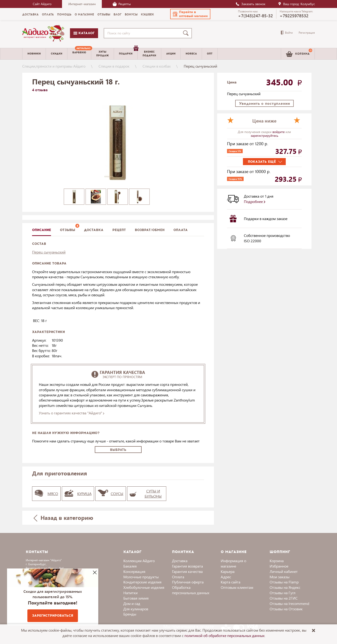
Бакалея (130, 566)
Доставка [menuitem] (30, 14)
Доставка (180, 561)
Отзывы (68, 230)
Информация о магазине (233, 563)
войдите (279, 132)
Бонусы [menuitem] (131, 14)
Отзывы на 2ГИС (284, 598)
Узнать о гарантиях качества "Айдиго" (71, 413)
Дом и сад (132, 603)
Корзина (277, 561)
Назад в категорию (63, 518)
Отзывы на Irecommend (289, 603)
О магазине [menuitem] (84, 14)
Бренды (130, 614)
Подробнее (255, 201)
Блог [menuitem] (117, 14)
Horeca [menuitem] (191, 54)
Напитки (130, 593)
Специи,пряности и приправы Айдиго (54, 66)
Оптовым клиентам (237, 587)
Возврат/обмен (150, 230)
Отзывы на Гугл (282, 593)
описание (42, 230)
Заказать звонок (250, 4)
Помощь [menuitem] (64, 14)
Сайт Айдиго (42, 4)
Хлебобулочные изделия (144, 587)
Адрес (226, 577)
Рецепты (122, 4)
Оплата (181, 230)
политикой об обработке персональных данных (224, 635)
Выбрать (118, 450)
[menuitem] (79, 54)
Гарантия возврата (187, 566)
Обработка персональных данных (191, 590)
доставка (94, 230)
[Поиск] (187, 33)
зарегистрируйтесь (264, 136)
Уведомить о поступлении (264, 103)
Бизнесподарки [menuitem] (149, 54)
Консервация (134, 571)
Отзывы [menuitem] (104, 14)
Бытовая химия (136, 598)
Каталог (84, 33)
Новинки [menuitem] (34, 54)
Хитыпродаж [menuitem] (103, 54)
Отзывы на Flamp (284, 582)
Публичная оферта (188, 582)
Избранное (279, 566)
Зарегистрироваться (53, 616)
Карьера (228, 571)
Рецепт (119, 230)
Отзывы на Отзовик (286, 609)
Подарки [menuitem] (128, 52)
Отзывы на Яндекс (285, 587)
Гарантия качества (187, 571)
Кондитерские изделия (142, 582)
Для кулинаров (136, 609)
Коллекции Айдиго (139, 561)
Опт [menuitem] (210, 54)
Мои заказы (280, 577)
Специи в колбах (157, 66)
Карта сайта (231, 582)
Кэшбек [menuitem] (147, 14)
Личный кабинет (284, 571)
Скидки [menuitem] (57, 54)
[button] (190, 14)
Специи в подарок (114, 66)
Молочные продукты (141, 577)
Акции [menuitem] (171, 54)
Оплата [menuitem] (48, 14)
